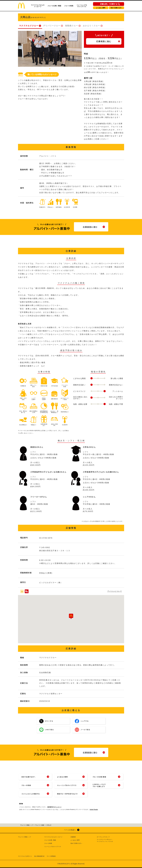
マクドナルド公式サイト (25, 856)
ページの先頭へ (70, 830)
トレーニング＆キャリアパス (82, 6)
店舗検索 (73, 837)
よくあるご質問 (101, 8)
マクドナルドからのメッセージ (38, 6)
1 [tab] (50, 69)
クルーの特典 (69, 6)
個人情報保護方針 (39, 856)
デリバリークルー (52, 26)
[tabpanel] (50, 49)
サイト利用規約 (51, 856)
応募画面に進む (104, 41)
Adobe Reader (94, 810)
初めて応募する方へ (116, 8)
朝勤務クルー (72, 26)
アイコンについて (115, 591)
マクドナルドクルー (29, 26)
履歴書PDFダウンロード (54, 807)
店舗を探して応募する (109, 4)
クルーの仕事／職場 (54, 6)
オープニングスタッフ (103, 837)
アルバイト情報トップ (24, 837)
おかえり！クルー (91, 26)
